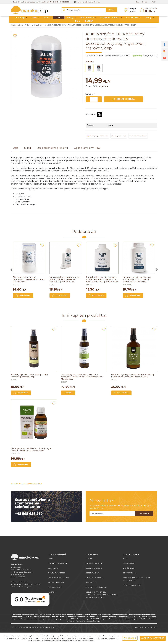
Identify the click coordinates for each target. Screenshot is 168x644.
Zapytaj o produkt (119, 137)
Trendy (148, 19)
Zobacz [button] (69, 394)
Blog (77, 22)
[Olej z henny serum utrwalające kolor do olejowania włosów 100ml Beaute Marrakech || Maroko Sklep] (82, 378)
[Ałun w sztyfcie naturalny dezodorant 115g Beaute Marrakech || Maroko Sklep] (29, 281)
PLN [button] (153, 2)
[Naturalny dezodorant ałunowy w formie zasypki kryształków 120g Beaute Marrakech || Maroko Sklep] (102, 281)
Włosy (70, 19)
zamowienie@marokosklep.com (89, 2)
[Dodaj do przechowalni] (15, 37)
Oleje (34, 19)
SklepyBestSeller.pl (151, 627)
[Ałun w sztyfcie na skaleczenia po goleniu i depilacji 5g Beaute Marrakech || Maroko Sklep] (65, 281)
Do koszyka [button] (23, 297)
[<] (11, 271)
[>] (157, 271)
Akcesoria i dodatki (110, 19)
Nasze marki (132, 19)
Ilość (91, 95)
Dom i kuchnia (87, 19)
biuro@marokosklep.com (24, 572)
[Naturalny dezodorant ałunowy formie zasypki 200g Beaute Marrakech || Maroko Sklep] (137, 281)
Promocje (20, 19)
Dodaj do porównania (138, 137)
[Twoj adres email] (112, 515)
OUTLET (89, 22)
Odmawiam (130, 638)
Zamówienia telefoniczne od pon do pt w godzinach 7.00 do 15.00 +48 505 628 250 (41, 2)
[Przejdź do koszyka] (151, 11)
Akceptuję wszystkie (153, 638)
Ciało (58, 19)
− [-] (88, 100)
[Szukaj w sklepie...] (84, 10)
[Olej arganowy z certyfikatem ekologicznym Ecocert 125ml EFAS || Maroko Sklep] (31, 451)
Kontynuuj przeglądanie (26, 485)
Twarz (46, 19)
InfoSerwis (139, 627)
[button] (15, 149)
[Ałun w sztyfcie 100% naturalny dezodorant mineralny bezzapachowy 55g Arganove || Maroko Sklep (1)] (47, 69)
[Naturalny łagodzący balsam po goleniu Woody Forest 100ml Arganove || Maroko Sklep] (133, 377)
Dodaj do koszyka (124, 100)
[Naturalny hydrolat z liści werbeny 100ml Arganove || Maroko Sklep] (29, 377)
